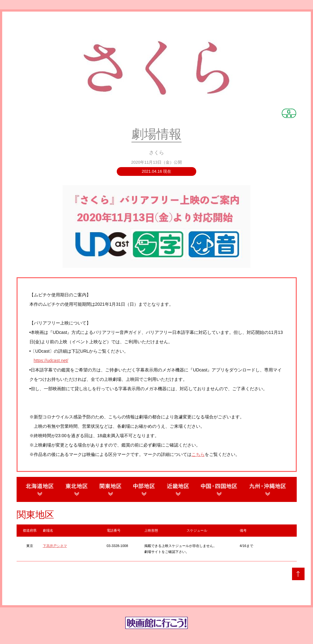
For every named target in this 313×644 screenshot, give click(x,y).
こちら (198, 454)
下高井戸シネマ (55, 546)
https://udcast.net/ (51, 360)
